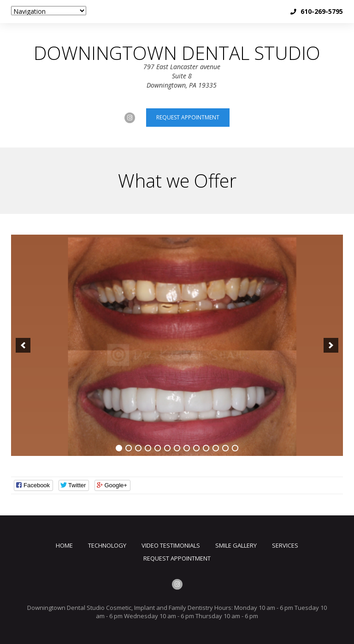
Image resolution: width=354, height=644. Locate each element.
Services (285, 545)
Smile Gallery (236, 545)
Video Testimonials (171, 545)
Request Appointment (177, 558)
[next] (331, 345)
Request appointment (188, 117)
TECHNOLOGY (107, 545)
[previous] (23, 345)
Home (64, 545)
